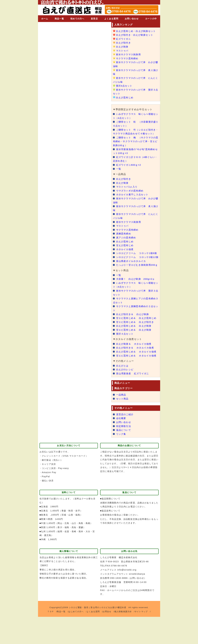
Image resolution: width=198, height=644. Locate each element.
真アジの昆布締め (127, 241)
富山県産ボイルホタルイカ (132, 273)
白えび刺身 (123, 47)
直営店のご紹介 (125, 442)
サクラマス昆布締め (128, 58)
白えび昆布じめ (125, 98)
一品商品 (121, 422)
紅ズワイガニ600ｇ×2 (129, 169)
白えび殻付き (124, 43)
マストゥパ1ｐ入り (127, 191)
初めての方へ (77, 19)
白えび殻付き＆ (134, 330)
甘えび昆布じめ (125, 249)
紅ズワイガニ (124, 39)
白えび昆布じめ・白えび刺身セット (137, 31)
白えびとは (123, 393)
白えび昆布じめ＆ (135, 345)
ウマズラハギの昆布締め (131, 194)
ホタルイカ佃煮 (125, 253)
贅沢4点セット (125, 86)
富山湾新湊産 (134, 401)
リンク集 (121, 461)
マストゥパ (123, 51)
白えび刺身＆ (135, 363)
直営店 (94, 19)
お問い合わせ (132, 19)
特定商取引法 (124, 453)
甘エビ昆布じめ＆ (136, 341)
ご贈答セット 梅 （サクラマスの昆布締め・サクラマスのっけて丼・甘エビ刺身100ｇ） (136, 145)
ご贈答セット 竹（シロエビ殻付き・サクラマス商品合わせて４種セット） (135, 133)
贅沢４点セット (125, 353)
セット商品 (123, 426)
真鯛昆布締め (124, 237)
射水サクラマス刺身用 (129, 54)
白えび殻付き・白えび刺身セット (136, 35)
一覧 (119, 173)
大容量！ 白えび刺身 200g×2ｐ (137, 295)
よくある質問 (111, 19)
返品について (124, 457)
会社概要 (121, 445)
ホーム (45, 19)
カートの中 (151, 19)
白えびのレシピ (125, 397)
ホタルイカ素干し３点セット (133, 198)
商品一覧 (59, 19)
